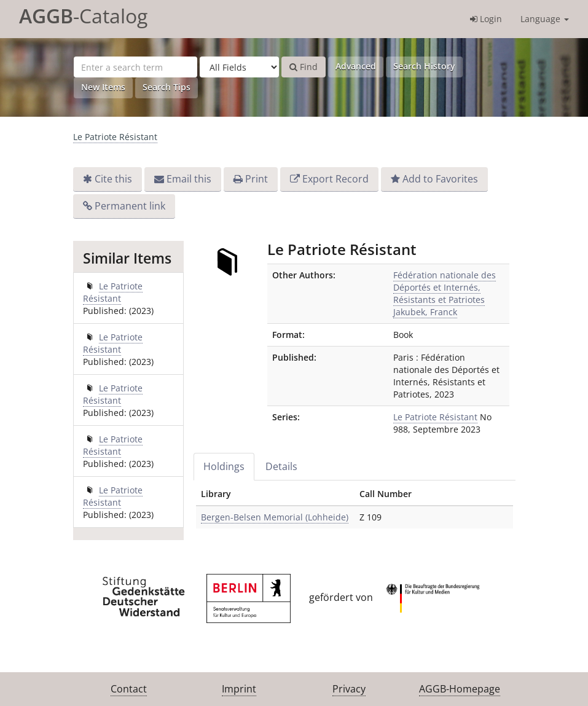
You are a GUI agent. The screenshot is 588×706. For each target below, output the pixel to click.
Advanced (356, 66)
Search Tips (167, 87)
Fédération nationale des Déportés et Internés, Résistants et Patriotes (445, 287)
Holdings (224, 466)
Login (486, 19)
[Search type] (239, 67)
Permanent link (130, 206)
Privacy (349, 689)
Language (545, 19)
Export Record (335, 179)
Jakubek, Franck (425, 312)
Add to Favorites (440, 179)
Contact (129, 689)
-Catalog (83, 16)
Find (304, 67)
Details (281, 466)
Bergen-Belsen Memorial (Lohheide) (275, 517)
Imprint (239, 689)
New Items (103, 87)
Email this (189, 179)
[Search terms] (135, 67)
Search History (424, 66)
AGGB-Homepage (460, 689)
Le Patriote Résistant (115, 137)
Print (257, 179)
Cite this (113, 179)
